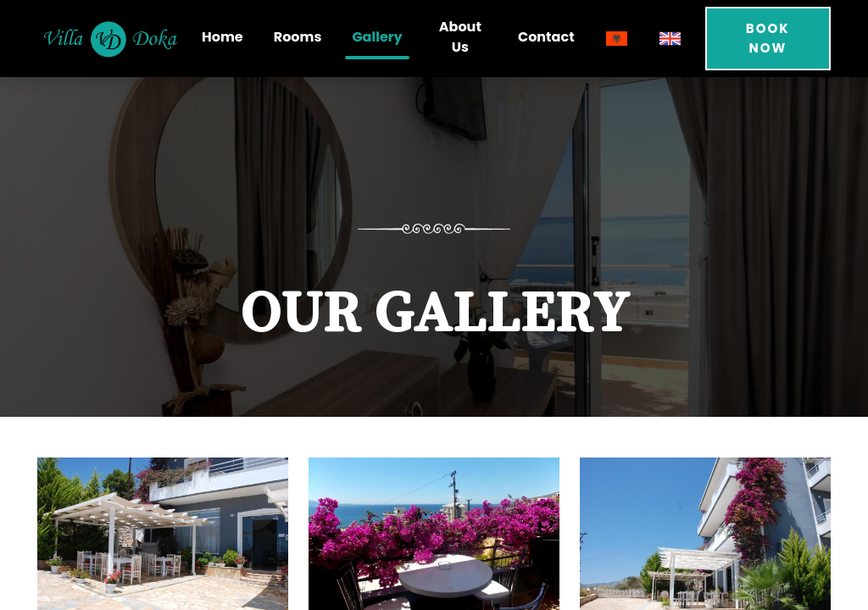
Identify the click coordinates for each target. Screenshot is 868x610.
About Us (460, 37)
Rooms (298, 37)
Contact (546, 37)
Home (223, 37)
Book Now (768, 38)
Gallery (377, 37)
